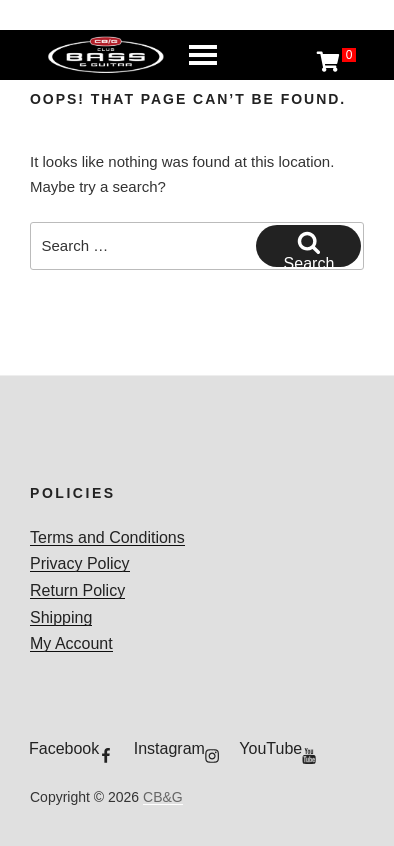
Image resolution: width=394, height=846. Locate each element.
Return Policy (77, 590)
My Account (71, 643)
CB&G (163, 797)
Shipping (61, 617)
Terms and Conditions (107, 537)
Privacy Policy (80, 563)
